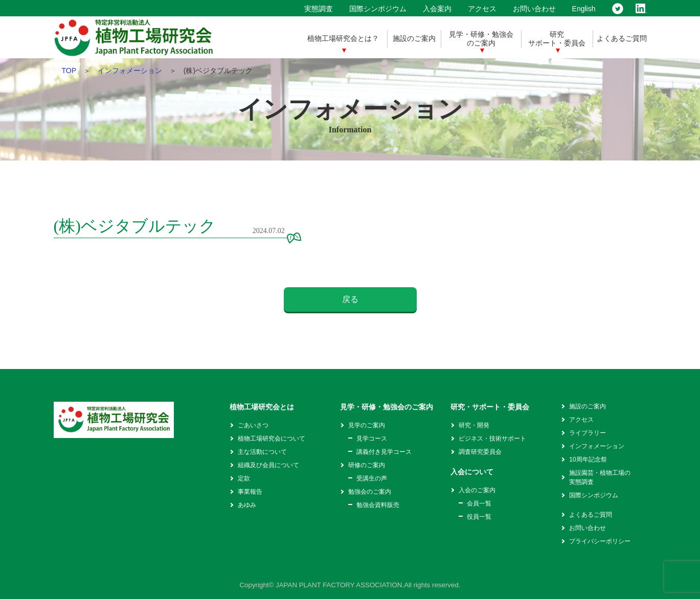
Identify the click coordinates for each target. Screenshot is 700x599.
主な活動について (262, 452)
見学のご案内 (367, 425)
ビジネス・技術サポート (492, 439)
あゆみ (247, 505)
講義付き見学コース (384, 452)
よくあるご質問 (622, 38)
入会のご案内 (477, 490)
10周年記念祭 (588, 459)
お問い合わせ (534, 9)
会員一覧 (479, 503)
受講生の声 (372, 478)
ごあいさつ (253, 425)
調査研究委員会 (480, 452)
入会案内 (437, 9)
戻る (350, 299)
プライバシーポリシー (600, 541)
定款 (244, 478)
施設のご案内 (414, 38)
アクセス (482, 9)
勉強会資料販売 (378, 505)
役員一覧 (479, 517)
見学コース (372, 439)
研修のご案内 (367, 465)
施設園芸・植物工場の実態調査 (600, 477)
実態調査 (319, 9)
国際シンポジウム (378, 9)
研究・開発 (474, 425)
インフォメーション (130, 71)
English (584, 9)
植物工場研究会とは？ (343, 38)
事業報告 (250, 492)
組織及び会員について (268, 465)
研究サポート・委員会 (557, 39)
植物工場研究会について (272, 439)
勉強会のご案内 (370, 492)
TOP (69, 71)
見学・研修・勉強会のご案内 (481, 39)
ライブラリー (588, 433)
